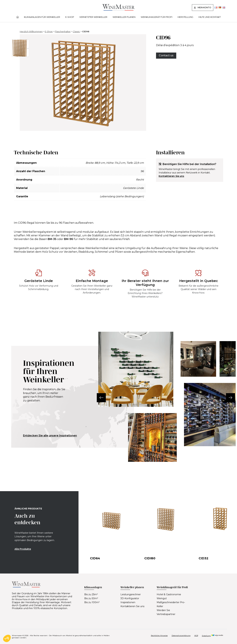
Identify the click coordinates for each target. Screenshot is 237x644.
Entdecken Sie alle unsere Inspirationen (50, 436)
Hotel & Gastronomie (169, 594)
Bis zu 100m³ (92, 602)
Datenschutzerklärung (181, 636)
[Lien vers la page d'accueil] (118, 10)
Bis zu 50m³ (91, 598)
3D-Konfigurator (130, 598)
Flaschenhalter (63, 31)
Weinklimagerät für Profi (157, 17)
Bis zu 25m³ (91, 594)
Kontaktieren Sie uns (171, 176)
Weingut (162, 598)
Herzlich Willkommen (31, 31)
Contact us (166, 55)
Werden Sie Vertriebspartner (166, 612)
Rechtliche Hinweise (159, 636)
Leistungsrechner (131, 594)
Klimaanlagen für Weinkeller (42, 17)
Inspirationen (128, 602)
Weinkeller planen (124, 17)
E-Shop (70, 17)
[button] (98, 398)
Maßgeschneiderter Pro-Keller (171, 604)
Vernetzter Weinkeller (93, 17)
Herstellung (185, 17)
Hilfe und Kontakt (210, 17)
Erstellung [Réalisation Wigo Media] (213, 636)
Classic (76, 31)
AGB (196, 636)
